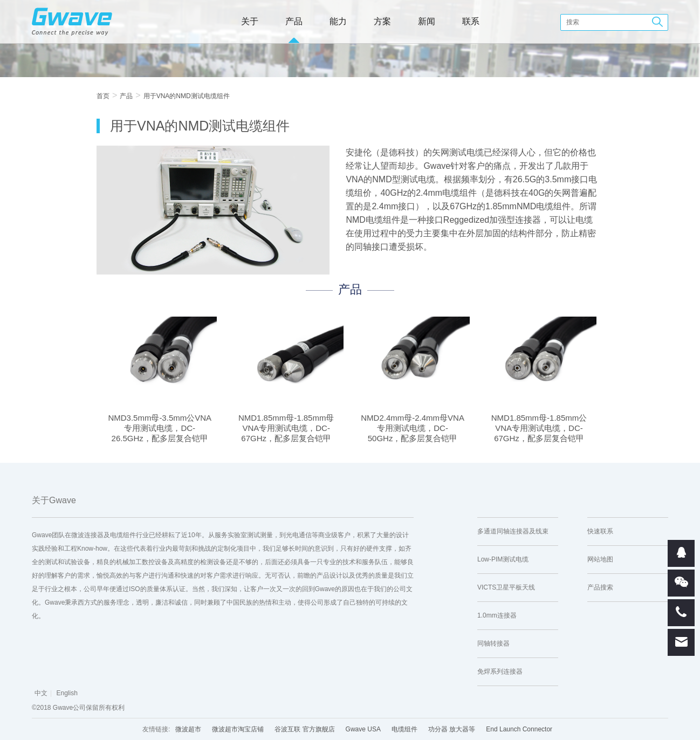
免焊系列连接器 (500, 672)
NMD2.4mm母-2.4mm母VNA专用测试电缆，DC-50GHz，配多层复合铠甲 (413, 428)
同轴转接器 (493, 643)
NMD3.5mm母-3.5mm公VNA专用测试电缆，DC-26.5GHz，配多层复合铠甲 (160, 428)
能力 (338, 21)
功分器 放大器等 (452, 729)
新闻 (427, 21)
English (67, 693)
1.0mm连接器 (497, 615)
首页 (103, 96)
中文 (41, 693)
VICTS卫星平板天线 (506, 587)
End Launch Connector (519, 729)
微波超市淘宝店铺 (238, 729)
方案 (382, 21)
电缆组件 (404, 729)
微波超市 (188, 729)
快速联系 (600, 531)
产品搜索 (600, 587)
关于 (250, 21)
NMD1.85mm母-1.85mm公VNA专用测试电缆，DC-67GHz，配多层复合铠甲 (539, 428)
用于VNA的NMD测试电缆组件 (187, 96)
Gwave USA (363, 729)
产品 (294, 21)
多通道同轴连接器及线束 (513, 531)
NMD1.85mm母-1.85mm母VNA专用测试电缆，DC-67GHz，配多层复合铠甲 (286, 428)
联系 (471, 21)
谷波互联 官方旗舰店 (304, 729)
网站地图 (600, 559)
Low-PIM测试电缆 (503, 559)
